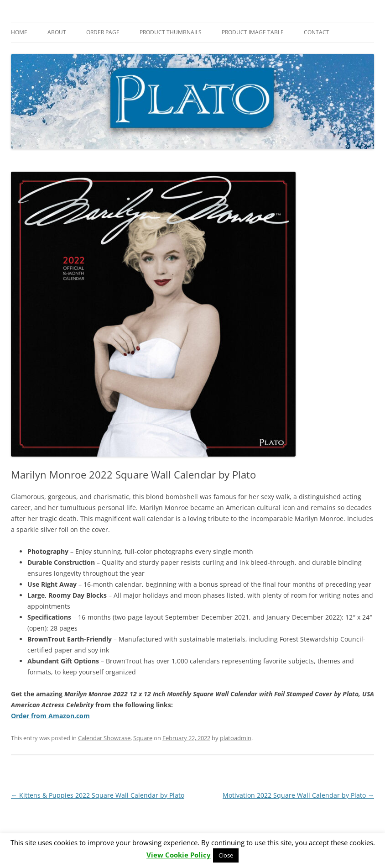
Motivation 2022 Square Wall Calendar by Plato (298, 795)
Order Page (103, 32)
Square (143, 738)
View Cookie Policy (179, 855)
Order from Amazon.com (50, 716)
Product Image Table (253, 32)
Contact (317, 32)
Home (19, 32)
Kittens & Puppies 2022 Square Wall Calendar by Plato (98, 795)
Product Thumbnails (171, 32)
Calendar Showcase (104, 738)
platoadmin (236, 738)
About (57, 32)
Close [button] (226, 855)
